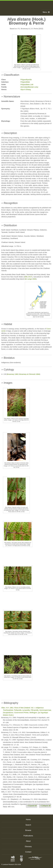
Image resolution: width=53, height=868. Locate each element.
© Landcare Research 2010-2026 (11, 864)
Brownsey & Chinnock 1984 (29, 374)
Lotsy (29, 87)
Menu (46, 12)
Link (27, 84)
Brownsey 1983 (13, 374)
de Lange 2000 (30, 279)
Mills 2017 (28, 277)
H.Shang (26, 89)
